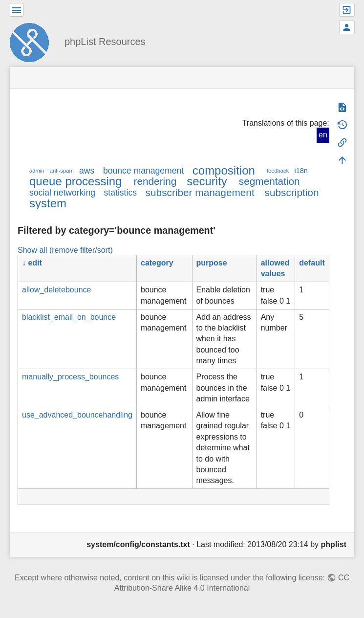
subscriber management (200, 192)
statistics (120, 193)
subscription (292, 192)
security (207, 181)
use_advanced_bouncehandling (77, 415)
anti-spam (62, 171)
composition (224, 170)
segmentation (269, 181)
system (48, 203)
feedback (278, 171)
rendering (155, 181)
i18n (301, 171)
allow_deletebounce (56, 290)
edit (35, 263)
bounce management (143, 171)
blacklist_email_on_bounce (69, 317)
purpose (212, 263)
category (157, 263)
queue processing (75, 181)
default (312, 263)
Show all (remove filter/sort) (65, 250)
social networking (62, 193)
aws (87, 171)
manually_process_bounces (70, 377)
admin (37, 171)
